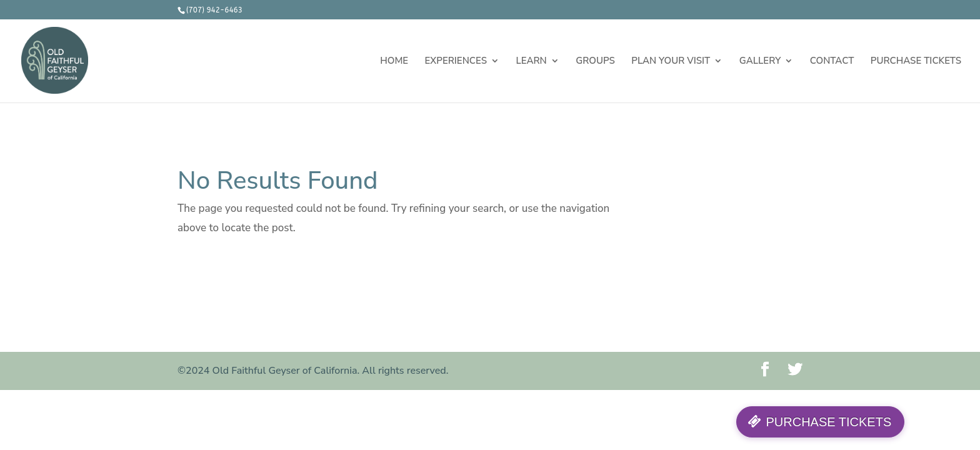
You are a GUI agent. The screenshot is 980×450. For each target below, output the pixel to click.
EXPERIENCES (456, 62)
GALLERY (760, 62)
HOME (394, 62)
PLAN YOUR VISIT (671, 62)
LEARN (531, 62)
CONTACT (832, 62)
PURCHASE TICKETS (916, 62)
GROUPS (595, 62)
